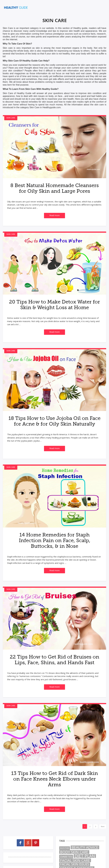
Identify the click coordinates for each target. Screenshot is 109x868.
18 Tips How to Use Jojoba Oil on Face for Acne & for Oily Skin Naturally (54, 429)
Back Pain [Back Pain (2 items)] (65, 865)
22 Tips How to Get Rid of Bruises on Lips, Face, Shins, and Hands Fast (54, 674)
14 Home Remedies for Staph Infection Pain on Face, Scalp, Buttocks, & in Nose (54, 552)
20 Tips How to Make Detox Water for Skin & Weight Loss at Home (54, 310)
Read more (54, 221)
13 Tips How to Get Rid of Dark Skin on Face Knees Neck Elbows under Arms (54, 796)
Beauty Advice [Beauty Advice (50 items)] (85, 864)
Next (103, 843)
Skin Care (11, 118)
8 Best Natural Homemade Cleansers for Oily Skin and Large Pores (54, 191)
